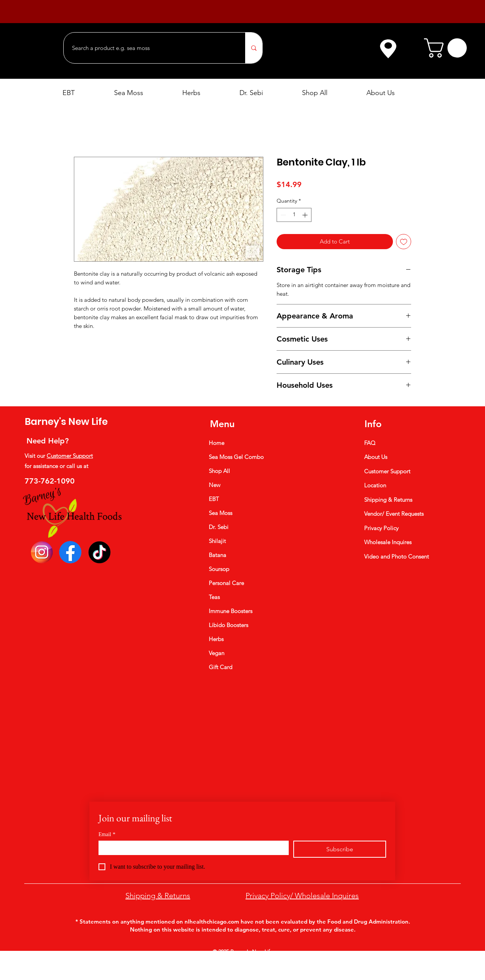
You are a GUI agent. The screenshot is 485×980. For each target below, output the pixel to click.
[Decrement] (282, 215)
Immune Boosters (231, 611)
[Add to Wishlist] (404, 242)
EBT (214, 499)
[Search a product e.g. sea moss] (151, 48)
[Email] (191, 847)
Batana (217, 555)
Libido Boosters (228, 625)
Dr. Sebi (219, 527)
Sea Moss (221, 513)
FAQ (370, 443)
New (215, 485)
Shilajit (217, 541)
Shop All (219, 471)
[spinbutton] (294, 215)
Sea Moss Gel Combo (236, 457)
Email (107, 834)
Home (217, 443)
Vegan (217, 653)
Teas (214, 597)
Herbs (216, 639)
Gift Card (221, 667)
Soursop (219, 569)
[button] (448, 48)
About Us (376, 457)
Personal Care (226, 583)
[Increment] (306, 215)
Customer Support (70, 456)
